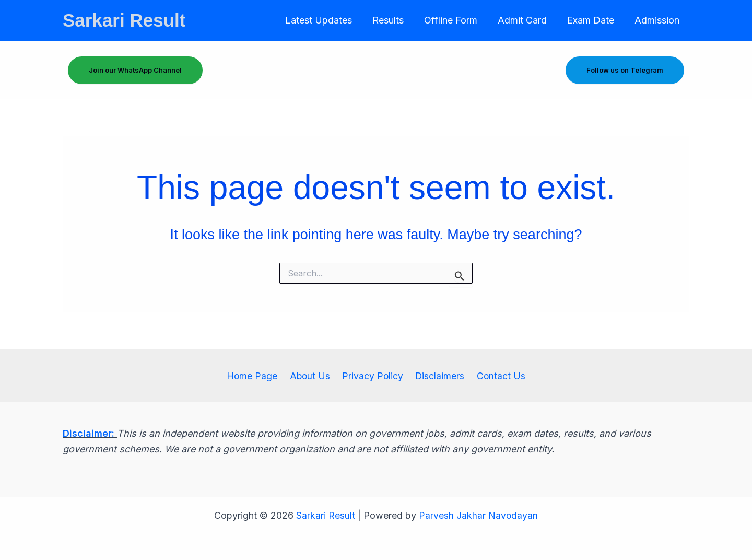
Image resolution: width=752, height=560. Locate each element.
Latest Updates (327, 20)
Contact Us (497, 375)
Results (395, 20)
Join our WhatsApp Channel (135, 70)
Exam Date (593, 20)
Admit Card (526, 20)
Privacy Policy (373, 375)
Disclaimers (438, 375)
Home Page (256, 375)
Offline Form (456, 20)
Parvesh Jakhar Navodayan (479, 515)
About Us (312, 375)
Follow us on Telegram (625, 70)
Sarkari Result (124, 20)
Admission (657, 20)
